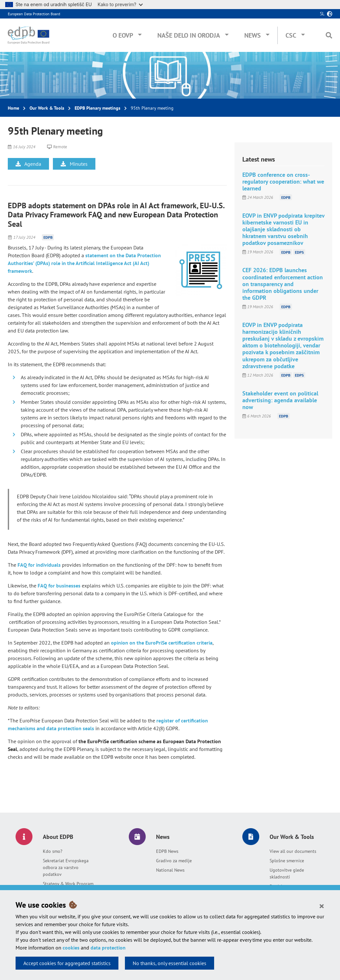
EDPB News (167, 851)
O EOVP (123, 35)
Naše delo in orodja (189, 35)
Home (13, 108)
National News (170, 870)
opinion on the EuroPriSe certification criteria (162, 643)
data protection (108, 948)
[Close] (322, 906)
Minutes (74, 164)
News (253, 35)
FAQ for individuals (39, 565)
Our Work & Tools (47, 108)
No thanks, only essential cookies (170, 963)
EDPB (48, 237)
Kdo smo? (53, 851)
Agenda (28, 164)
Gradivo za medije (174, 861)
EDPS (299, 252)
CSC (291, 35)
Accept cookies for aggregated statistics (67, 963)
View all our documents (293, 851)
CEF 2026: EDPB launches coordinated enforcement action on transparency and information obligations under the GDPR (283, 284)
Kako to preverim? (120, 4)
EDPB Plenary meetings (97, 108)
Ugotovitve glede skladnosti (287, 873)
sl (322, 14)
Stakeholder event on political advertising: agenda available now (280, 400)
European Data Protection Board (34, 14)
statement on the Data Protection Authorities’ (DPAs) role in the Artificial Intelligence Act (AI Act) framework (84, 263)
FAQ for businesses (59, 586)
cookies (71, 948)
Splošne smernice (287, 861)
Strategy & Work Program (68, 884)
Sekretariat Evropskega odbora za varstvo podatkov (66, 867)
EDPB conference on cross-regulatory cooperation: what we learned (283, 181)
